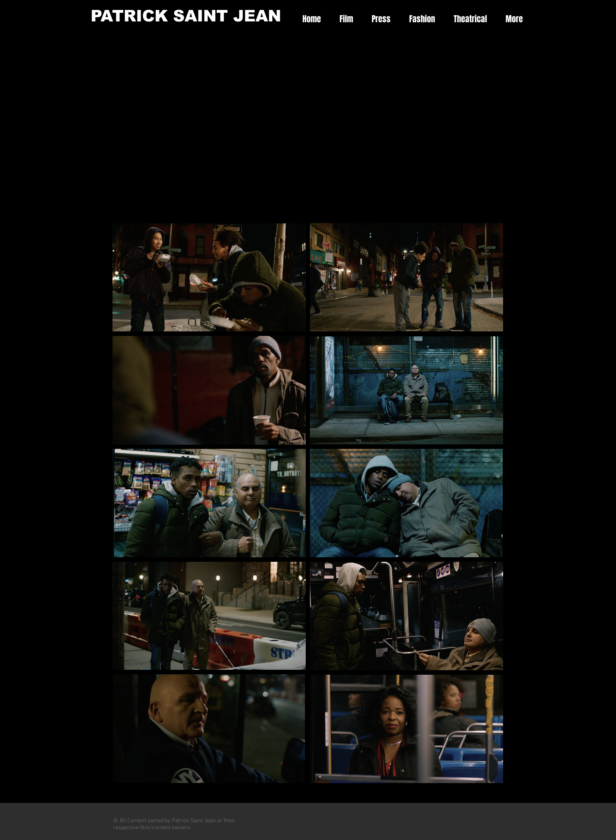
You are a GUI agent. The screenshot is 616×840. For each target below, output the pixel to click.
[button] (343, 19)
